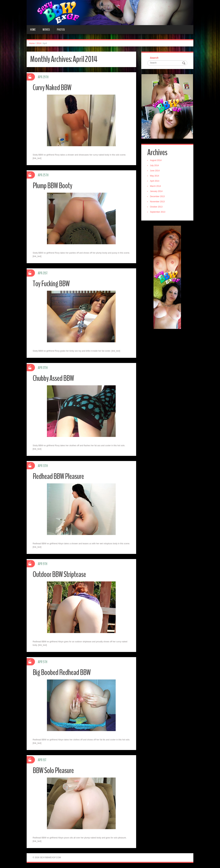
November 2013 (157, 202)
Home (33, 30)
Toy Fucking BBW (51, 284)
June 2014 (155, 171)
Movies (46, 30)
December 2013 (157, 196)
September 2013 (158, 212)
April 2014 (155, 181)
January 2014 (156, 191)
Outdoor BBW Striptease (59, 574)
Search (154, 58)
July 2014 (154, 165)
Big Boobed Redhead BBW (62, 673)
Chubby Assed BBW (53, 378)
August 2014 (156, 160)
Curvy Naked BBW (52, 88)
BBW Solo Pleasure (53, 771)
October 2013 (156, 207)
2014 (39, 43)
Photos (61, 30)
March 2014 (155, 186)
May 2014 (155, 176)
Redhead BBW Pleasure (58, 476)
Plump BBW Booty (52, 186)
